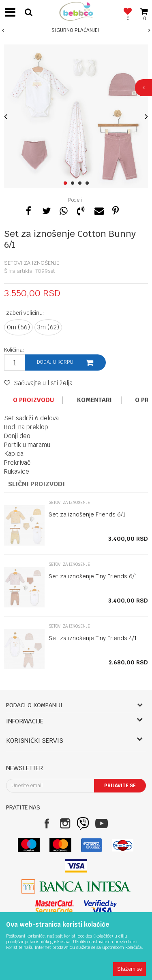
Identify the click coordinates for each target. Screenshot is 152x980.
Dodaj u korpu (55, 362)
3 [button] (81, 183)
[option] (76, 30)
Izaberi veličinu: (24, 313)
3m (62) (48, 327)
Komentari (94, 400)
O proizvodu (33, 400)
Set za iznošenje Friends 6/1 (87, 514)
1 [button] (67, 183)
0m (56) (18, 327)
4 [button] (89, 183)
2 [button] (74, 183)
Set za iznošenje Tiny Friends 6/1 (93, 576)
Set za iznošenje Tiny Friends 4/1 (93, 638)
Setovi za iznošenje (32, 263)
